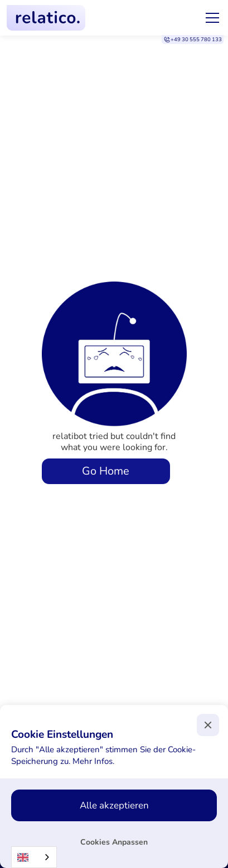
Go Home (106, 471)
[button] (210, 18)
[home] (46, 18)
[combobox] (34, 857)
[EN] (34, 857)
